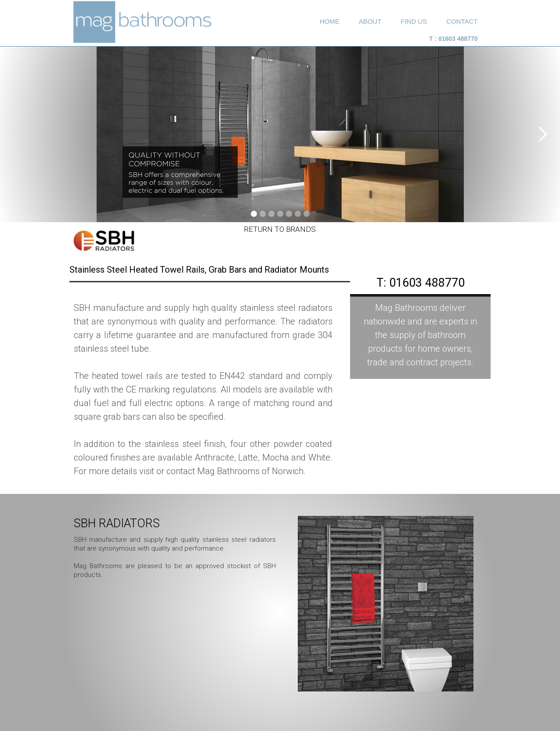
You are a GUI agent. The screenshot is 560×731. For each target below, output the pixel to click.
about (370, 21)
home (330, 21)
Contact (462, 21)
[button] (542, 134)
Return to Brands (280, 229)
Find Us (414, 21)
